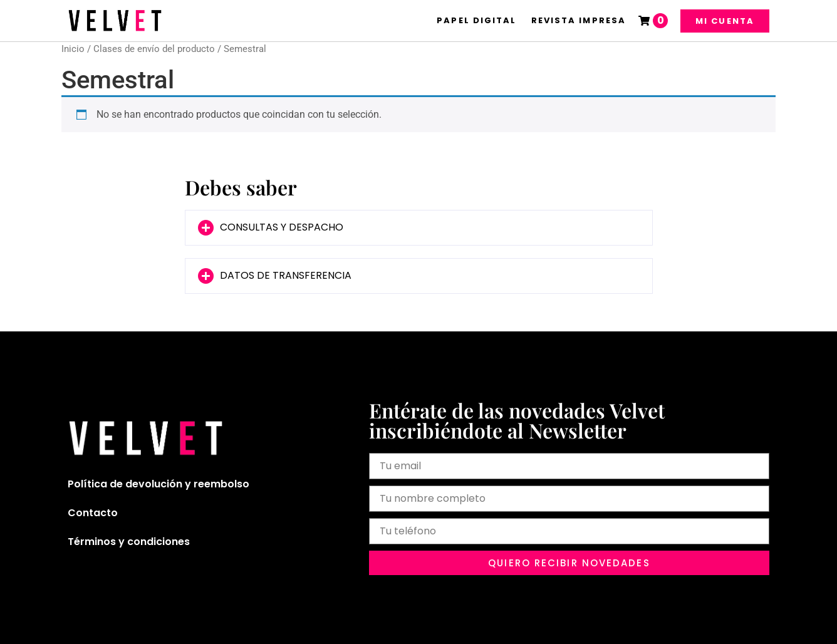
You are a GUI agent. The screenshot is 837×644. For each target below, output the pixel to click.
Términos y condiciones (129, 542)
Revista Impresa (579, 20)
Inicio (73, 49)
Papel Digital (476, 20)
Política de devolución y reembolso (159, 484)
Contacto (93, 513)
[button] (419, 228)
